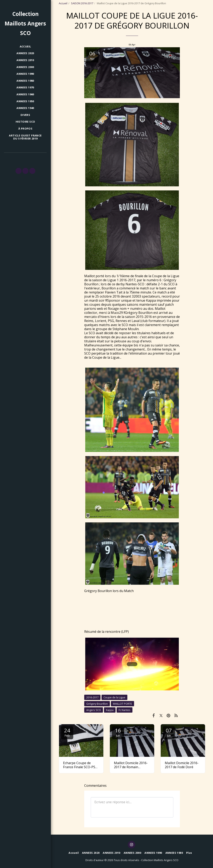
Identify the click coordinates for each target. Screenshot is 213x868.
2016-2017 (92, 697)
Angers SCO (94, 710)
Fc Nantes (125, 710)
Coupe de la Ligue (114, 697)
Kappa (110, 710)
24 (67, 732)
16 (118, 732)
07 (169, 732)
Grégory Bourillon (97, 704)
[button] (19, 171)
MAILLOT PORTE (122, 704)
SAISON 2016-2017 (82, 3)
